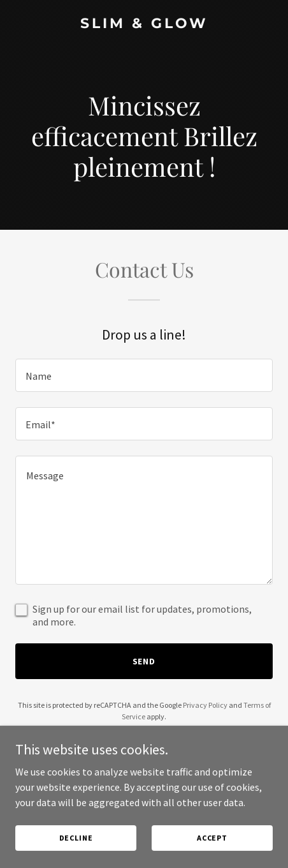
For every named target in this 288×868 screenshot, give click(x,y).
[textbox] (144, 375)
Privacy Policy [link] (205, 705)
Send (144, 661)
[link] (144, 24)
